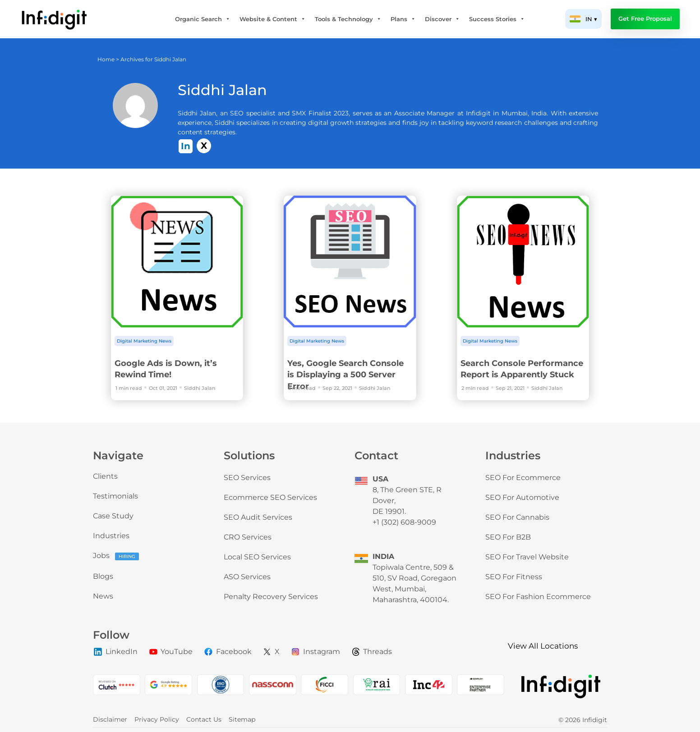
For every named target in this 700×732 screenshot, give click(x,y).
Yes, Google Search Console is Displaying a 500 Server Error (345, 375)
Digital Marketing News (144, 341)
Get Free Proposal (645, 19)
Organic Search (203, 19)
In (186, 146)
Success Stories (497, 19)
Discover (442, 19)
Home (106, 59)
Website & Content (273, 19)
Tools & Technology (348, 19)
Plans (403, 19)
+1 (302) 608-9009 (404, 522)
